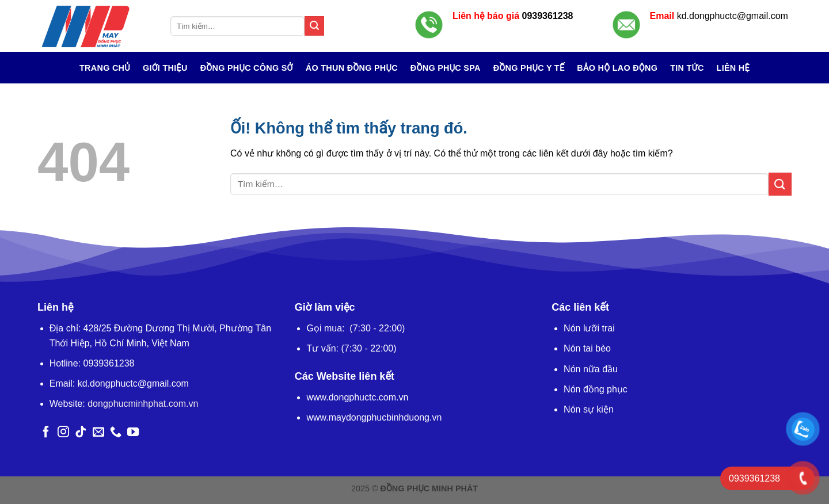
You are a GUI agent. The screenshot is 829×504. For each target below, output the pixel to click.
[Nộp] (314, 26)
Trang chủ (105, 68)
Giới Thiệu (165, 68)
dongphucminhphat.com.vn (143, 404)
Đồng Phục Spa (446, 68)
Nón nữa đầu (591, 369)
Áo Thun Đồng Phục (352, 68)
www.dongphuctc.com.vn (357, 397)
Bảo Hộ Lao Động (617, 68)
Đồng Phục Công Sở (247, 68)
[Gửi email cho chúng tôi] (98, 433)
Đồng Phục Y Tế (529, 68)
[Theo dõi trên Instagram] (63, 433)
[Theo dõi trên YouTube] (133, 433)
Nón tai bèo (587, 348)
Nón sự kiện (589, 409)
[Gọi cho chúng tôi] (116, 433)
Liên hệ (733, 68)
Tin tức (687, 68)
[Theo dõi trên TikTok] (81, 433)
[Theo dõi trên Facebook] (46, 433)
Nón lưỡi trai (589, 328)
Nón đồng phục (596, 389)
